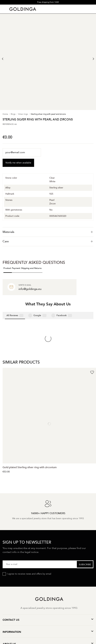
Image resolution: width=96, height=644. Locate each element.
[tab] (48, 232)
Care (48, 241)
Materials (48, 232)
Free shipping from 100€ (48, 2)
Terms (41, 605)
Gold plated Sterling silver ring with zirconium (30, 414)
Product (7, 268)
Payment (16, 268)
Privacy (31, 605)
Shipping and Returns (31, 268)
